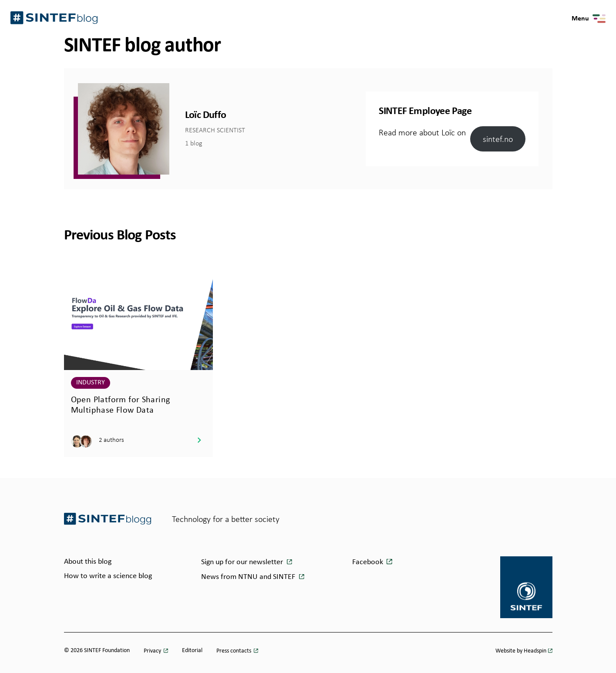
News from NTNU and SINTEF (249, 577)
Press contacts (234, 651)
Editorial (192, 651)
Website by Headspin (521, 651)
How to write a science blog (108, 576)
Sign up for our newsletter (243, 562)
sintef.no (498, 139)
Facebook (368, 562)
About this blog (88, 562)
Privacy (153, 651)
